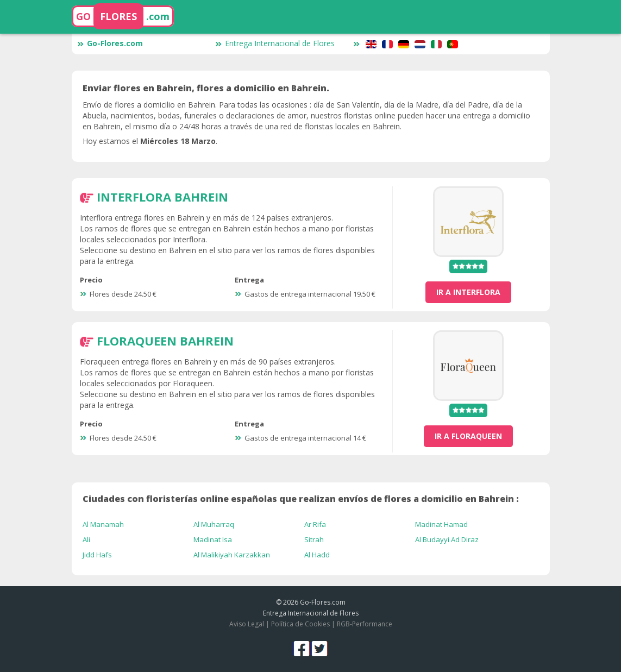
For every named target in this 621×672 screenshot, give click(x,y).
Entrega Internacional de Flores (275, 43)
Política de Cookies (300, 624)
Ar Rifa (315, 524)
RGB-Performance (365, 624)
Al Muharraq (214, 524)
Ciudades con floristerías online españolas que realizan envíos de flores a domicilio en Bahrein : (301, 499)
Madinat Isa (213, 539)
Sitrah (314, 539)
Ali (86, 539)
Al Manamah (103, 524)
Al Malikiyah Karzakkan (232, 555)
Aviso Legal (247, 624)
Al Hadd (317, 555)
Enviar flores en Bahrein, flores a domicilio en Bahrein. (206, 88)
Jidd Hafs (97, 555)
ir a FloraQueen (468, 436)
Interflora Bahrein (162, 197)
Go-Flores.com (110, 43)
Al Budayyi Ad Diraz (447, 539)
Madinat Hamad (441, 524)
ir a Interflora (468, 292)
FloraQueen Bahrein (165, 341)
